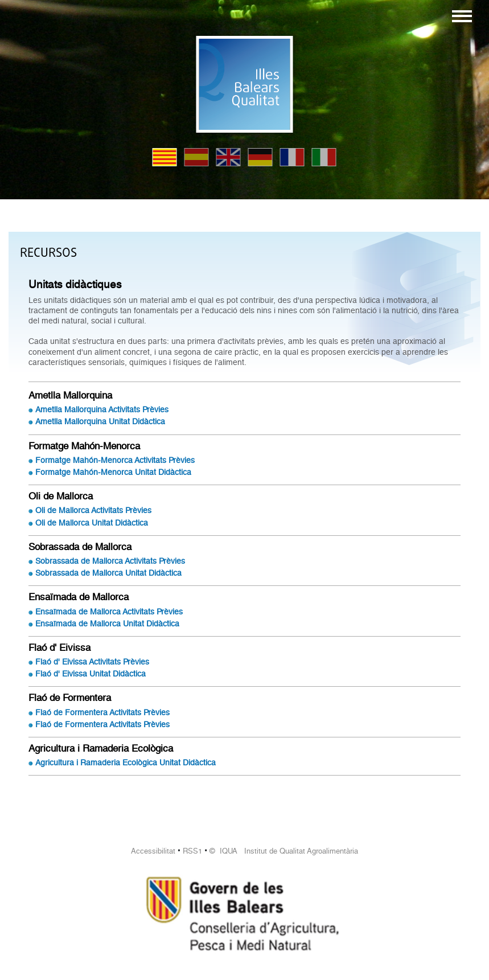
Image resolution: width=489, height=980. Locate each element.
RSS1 (192, 851)
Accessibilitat (153, 851)
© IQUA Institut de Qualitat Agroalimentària (284, 851)
